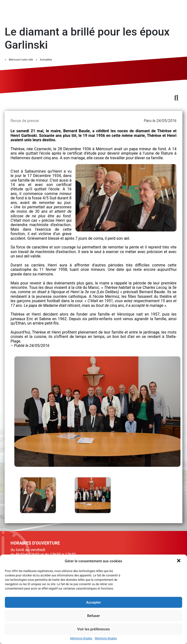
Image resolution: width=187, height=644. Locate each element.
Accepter (93, 602)
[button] (179, 561)
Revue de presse (25, 121)
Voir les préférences (93, 629)
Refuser (93, 616)
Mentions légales (81, 639)
